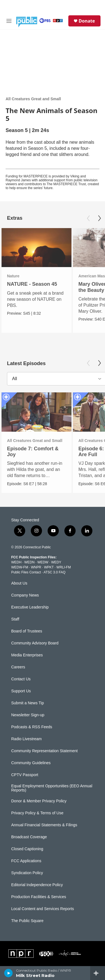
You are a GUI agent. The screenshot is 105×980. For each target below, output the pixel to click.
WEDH (16, 562)
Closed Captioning (27, 849)
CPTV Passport (25, 775)
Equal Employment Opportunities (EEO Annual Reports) (52, 788)
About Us (19, 583)
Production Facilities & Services (39, 897)
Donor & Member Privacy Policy (39, 801)
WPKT (49, 567)
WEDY (56, 562)
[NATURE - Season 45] (36, 248)
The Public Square (27, 921)
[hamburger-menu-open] (9, 21)
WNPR (36, 567)
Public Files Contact (26, 572)
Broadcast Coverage (29, 837)
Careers (18, 667)
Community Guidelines (31, 763)
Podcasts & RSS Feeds (32, 727)
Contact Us (21, 679)
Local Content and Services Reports (43, 909)
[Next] (99, 218)
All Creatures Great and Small (33, 99)
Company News (25, 595)
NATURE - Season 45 (32, 284)
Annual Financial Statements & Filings (44, 825)
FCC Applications (26, 861)
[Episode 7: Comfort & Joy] (36, 412)
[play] (9, 973)
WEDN (30, 562)
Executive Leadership (30, 607)
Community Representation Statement (44, 751)
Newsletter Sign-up (28, 715)
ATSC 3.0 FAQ (54, 572)
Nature (13, 276)
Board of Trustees (27, 631)
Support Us (21, 691)
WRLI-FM (64, 567)
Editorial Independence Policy (37, 885)
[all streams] (98, 973)
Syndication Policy (27, 873)
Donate (87, 21)
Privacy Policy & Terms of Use (37, 813)
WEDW (43, 562)
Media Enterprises (27, 655)
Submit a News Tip (28, 703)
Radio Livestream (26, 739)
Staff (15, 619)
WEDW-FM (20, 567)
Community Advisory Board (35, 643)
